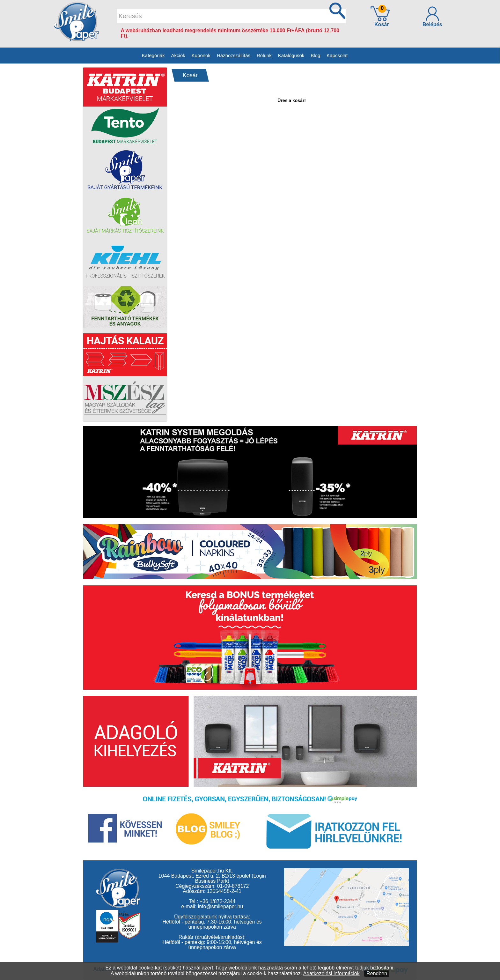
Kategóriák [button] (153, 55)
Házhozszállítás (234, 55)
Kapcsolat (337, 55)
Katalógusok (291, 55)
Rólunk (264, 55)
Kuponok (201, 55)
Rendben (377, 973)
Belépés (432, 17)
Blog (315, 55)
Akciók (178, 55)
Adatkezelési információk (331, 973)
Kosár (380, 16)
